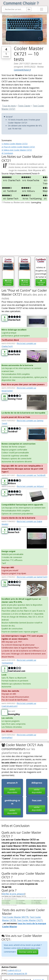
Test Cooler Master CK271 (30, 920)
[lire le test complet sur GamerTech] (32, 577)
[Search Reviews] (15, 9)
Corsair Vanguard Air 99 (17, 973)
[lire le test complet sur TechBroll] (31, 475)
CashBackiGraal (41, 283)
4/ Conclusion (7, 153)
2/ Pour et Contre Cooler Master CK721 (18, 147)
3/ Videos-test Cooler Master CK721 (17, 150)
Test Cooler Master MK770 (15, 917)
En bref (9, 117)
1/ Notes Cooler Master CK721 (15, 144)
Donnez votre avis (28, 952)
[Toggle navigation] (42, 9)
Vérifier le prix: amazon (13, 894)
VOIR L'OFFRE (8, 282)
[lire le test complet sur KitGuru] (30, 486)
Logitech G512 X (14, 970)
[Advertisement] (24, 229)
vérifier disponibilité (12, 791)
